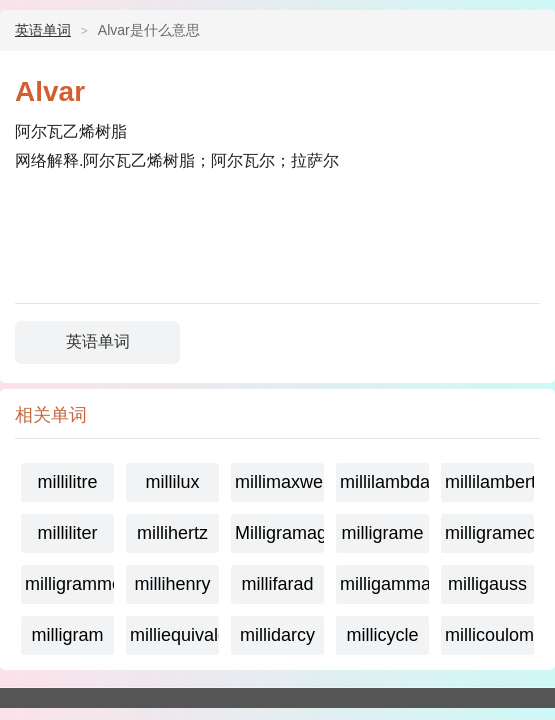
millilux (173, 482)
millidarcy (277, 635)
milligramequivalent (489, 533)
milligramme (69, 584)
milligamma (384, 584)
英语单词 (43, 30)
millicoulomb (489, 635)
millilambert (489, 482)
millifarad (277, 584)
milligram (68, 635)
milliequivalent (174, 635)
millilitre (68, 482)
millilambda (384, 482)
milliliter (68, 533)
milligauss (487, 584)
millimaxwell (279, 482)
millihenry (172, 584)
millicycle (383, 635)
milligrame (382, 533)
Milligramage (279, 533)
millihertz (172, 533)
